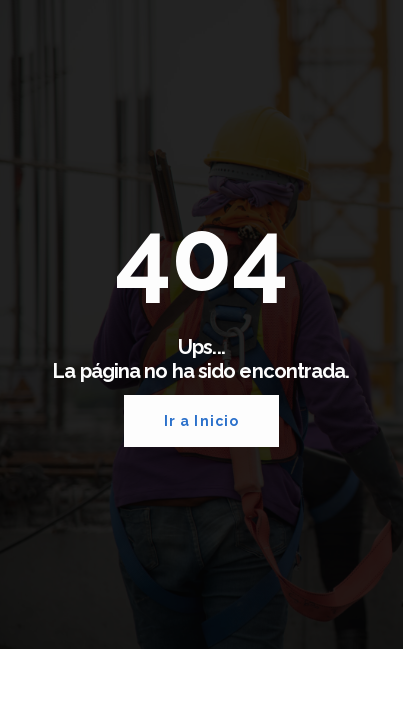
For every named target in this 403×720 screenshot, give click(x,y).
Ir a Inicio (201, 421)
